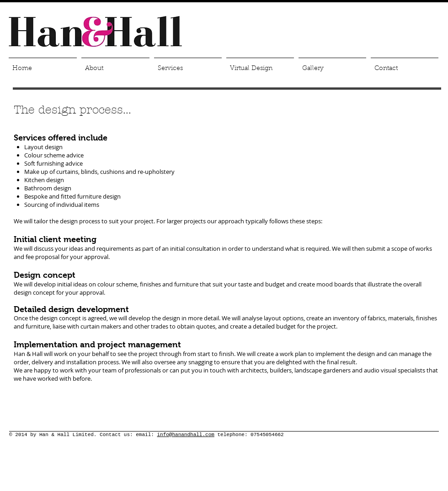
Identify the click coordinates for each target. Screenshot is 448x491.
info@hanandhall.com (185, 435)
